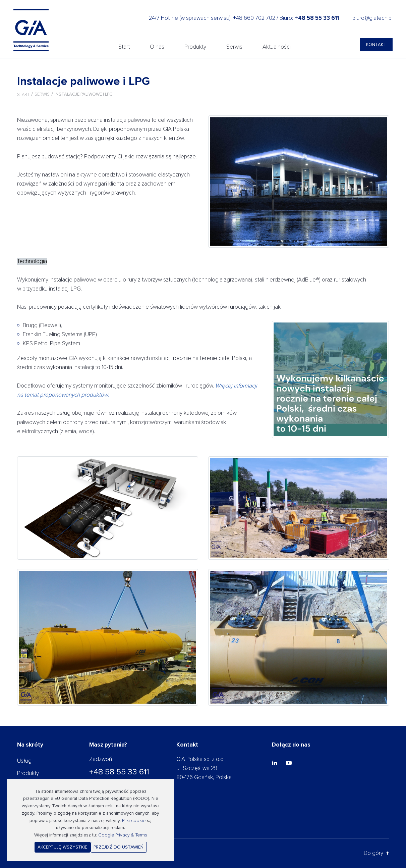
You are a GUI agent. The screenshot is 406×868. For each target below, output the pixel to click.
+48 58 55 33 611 (119, 772)
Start (124, 47)
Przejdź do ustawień (119, 847)
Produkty (195, 47)
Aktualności (277, 47)
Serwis (234, 47)
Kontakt (376, 45)
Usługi (25, 761)
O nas (157, 47)
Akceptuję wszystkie (62, 847)
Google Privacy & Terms (123, 835)
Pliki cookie (134, 821)
